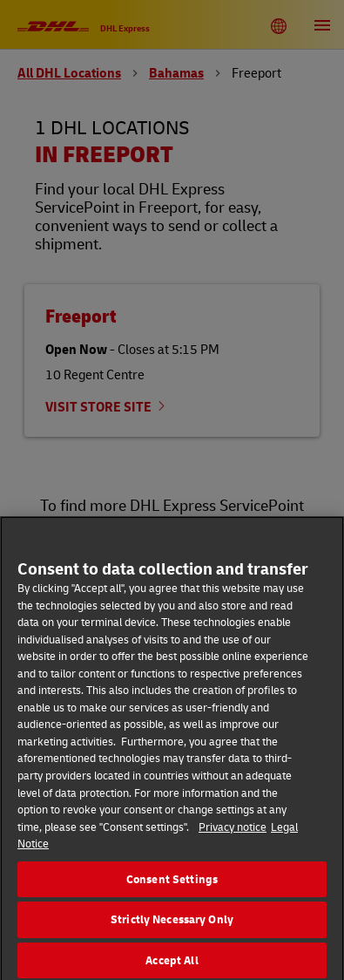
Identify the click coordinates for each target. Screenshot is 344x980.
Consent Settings (172, 883)
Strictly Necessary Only (172, 924)
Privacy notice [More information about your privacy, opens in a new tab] (233, 831)
